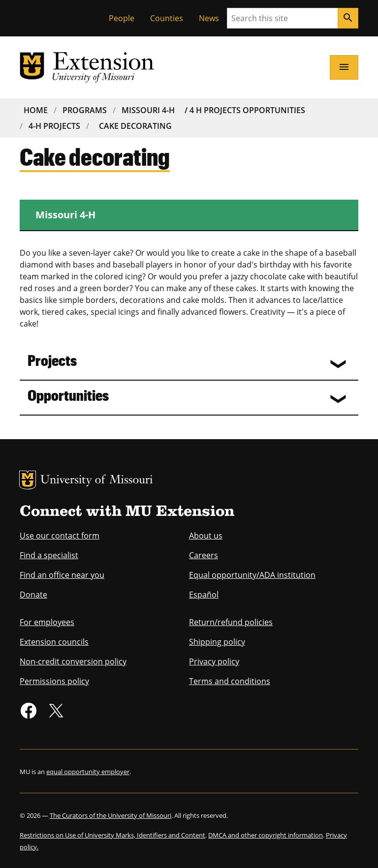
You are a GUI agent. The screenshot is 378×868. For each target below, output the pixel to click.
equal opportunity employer (88, 772)
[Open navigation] (344, 67)
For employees (47, 622)
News (209, 18)
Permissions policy (54, 681)
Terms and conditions (230, 681)
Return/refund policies (231, 622)
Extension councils (54, 642)
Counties (167, 18)
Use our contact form (60, 536)
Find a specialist (49, 555)
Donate (33, 595)
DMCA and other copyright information (266, 835)
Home (36, 110)
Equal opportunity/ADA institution (252, 575)
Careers (204, 555)
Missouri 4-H (148, 110)
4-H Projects (54, 126)
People (122, 18)
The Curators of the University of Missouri (110, 815)
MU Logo (28, 480)
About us (206, 536)
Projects (52, 360)
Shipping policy (217, 642)
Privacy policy (214, 661)
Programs (85, 110)
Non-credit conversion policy (73, 661)
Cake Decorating (135, 126)
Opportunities (68, 395)
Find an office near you (62, 575)
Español (204, 595)
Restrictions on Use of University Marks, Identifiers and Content (112, 835)
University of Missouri (97, 481)
